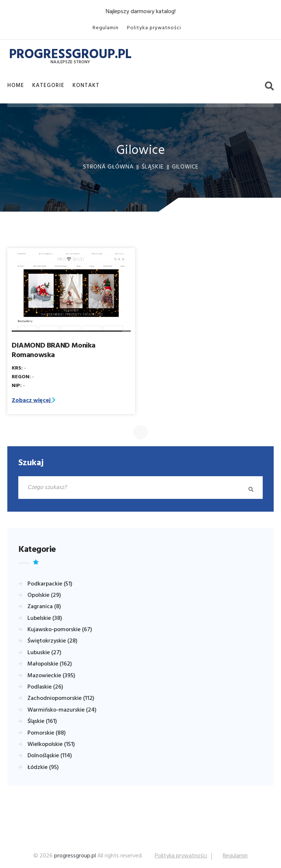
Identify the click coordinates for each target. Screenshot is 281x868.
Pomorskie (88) (47, 733)
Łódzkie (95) (43, 767)
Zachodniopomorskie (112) (61, 698)
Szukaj (31, 463)
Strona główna (108, 167)
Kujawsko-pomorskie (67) (60, 630)
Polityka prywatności (154, 28)
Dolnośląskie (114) (50, 756)
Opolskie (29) (44, 595)
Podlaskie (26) (45, 687)
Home (16, 86)
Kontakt (86, 86)
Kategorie (48, 86)
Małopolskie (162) (50, 664)
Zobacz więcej (34, 401)
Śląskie (153, 167)
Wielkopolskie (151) (51, 744)
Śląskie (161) (42, 721)
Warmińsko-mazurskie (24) (62, 710)
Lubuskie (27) (44, 653)
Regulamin (106, 28)
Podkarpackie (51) (50, 584)
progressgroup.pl (75, 856)
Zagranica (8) (44, 607)
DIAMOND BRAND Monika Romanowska (54, 350)
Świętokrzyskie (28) (53, 641)
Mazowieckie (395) (51, 676)
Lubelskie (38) (45, 618)
